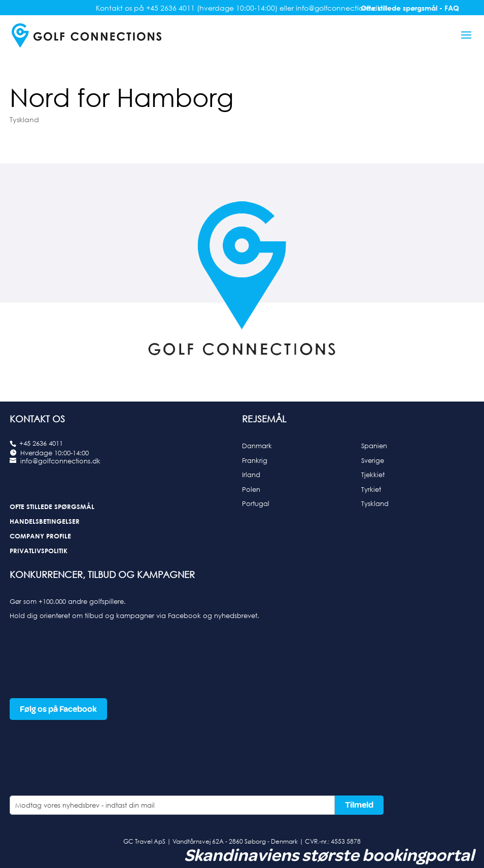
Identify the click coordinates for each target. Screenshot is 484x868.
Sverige (373, 460)
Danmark (257, 446)
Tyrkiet (371, 489)
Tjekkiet (373, 475)
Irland (251, 475)
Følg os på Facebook (58, 709)
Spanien (374, 446)
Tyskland (24, 119)
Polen (251, 489)
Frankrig (255, 460)
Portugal (256, 503)
